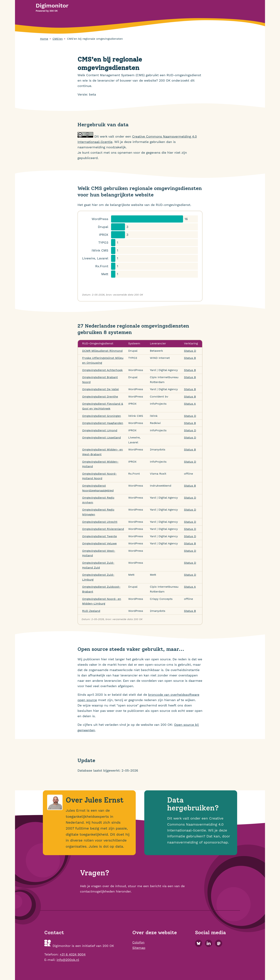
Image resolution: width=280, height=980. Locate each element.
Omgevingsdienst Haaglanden (103, 423)
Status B (190, 358)
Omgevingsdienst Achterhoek (102, 370)
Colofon (138, 942)
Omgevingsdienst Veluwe (99, 543)
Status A (190, 404)
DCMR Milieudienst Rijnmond (102, 351)
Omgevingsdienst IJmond (100, 430)
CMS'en (58, 39)
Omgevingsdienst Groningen (102, 416)
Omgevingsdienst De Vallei (101, 389)
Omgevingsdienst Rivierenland (103, 529)
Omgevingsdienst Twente (99, 536)
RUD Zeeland (91, 611)
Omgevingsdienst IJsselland (102, 437)
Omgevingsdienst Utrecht (100, 522)
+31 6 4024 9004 (73, 954)
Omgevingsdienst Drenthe (100, 397)
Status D (190, 351)
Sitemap (139, 948)
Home (44, 39)
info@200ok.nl (68, 960)
